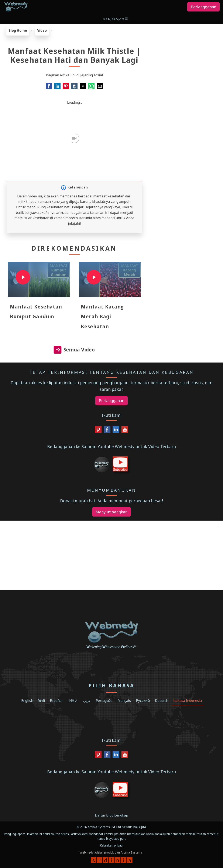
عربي (87, 701)
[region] (186, 52)
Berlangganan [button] (203, 7)
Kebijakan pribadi (111, 845)
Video (42, 30)
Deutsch (162, 701)
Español (56, 701)
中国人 (73, 701)
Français (124, 701)
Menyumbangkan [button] (111, 512)
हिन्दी (42, 701)
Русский (143, 701)
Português (104, 701)
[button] (116, 19)
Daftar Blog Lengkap (111, 815)
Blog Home (18, 30)
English (27, 701)
